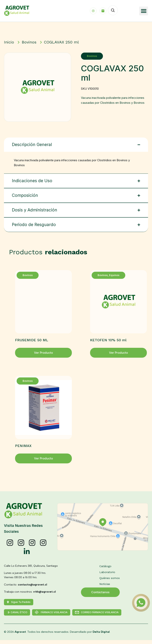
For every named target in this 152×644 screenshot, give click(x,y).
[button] (144, 11)
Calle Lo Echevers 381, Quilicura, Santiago (31, 566)
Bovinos (93, 56)
